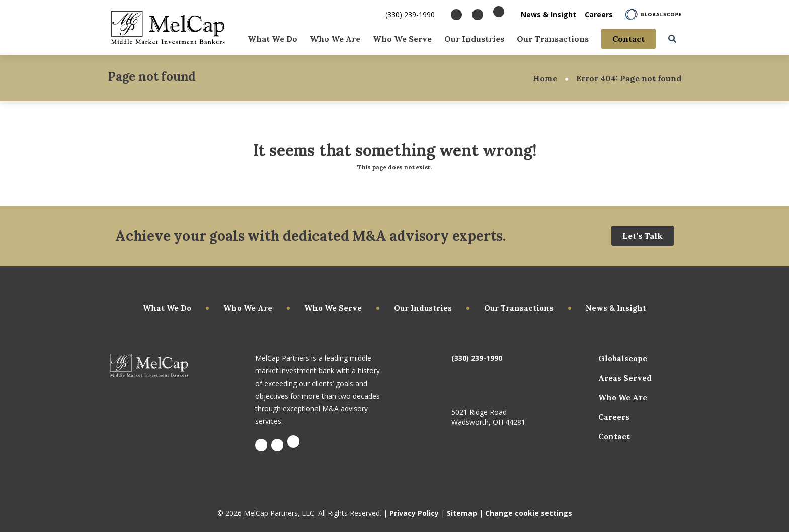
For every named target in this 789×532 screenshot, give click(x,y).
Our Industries (474, 38)
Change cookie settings (529, 513)
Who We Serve (402, 38)
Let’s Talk (643, 236)
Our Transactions (553, 38)
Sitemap (462, 513)
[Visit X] (499, 12)
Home (545, 78)
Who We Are (335, 38)
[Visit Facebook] (456, 15)
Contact (628, 38)
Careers (599, 14)
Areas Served (625, 378)
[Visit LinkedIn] (478, 15)
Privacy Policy (414, 513)
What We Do (272, 38)
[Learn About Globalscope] (653, 14)
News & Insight (548, 14)
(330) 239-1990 (410, 14)
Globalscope (623, 358)
